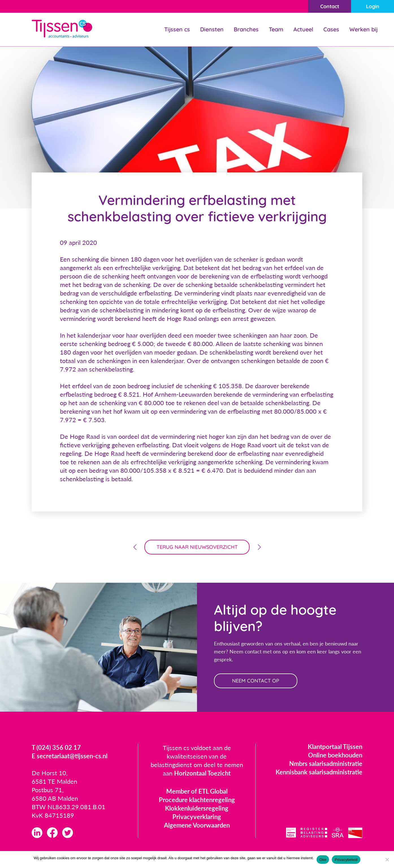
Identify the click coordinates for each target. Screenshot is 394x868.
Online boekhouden (335, 755)
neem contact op (256, 681)
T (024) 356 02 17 (56, 747)
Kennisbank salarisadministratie (319, 772)
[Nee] (387, 860)
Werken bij (363, 29)
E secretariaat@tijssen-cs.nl (70, 756)
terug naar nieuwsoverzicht (197, 547)
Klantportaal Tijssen (335, 747)
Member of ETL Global (197, 791)
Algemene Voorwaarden (197, 825)
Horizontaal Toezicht (202, 773)
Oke (323, 860)
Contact (330, 6)
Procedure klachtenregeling (197, 800)
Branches (246, 29)
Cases (331, 29)
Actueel (303, 29)
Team (276, 29)
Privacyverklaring (197, 817)
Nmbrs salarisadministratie (326, 764)
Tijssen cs (177, 29)
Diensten (212, 29)
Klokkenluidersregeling (197, 808)
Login (373, 6)
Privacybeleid (346, 860)
